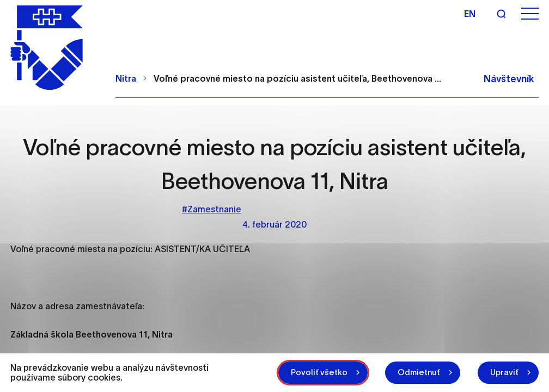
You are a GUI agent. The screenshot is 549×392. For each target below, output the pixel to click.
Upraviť (504, 372)
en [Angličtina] (470, 14)
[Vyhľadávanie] (501, 14)
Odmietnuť (419, 372)
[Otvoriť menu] (530, 14)
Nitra (126, 78)
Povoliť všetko (319, 372)
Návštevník (509, 79)
